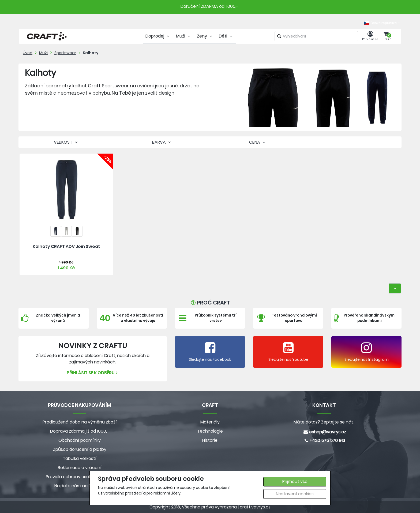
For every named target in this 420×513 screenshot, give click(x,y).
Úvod (28, 53)
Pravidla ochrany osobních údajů (80, 477)
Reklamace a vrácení (80, 468)
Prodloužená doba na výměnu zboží (80, 422)
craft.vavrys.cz (255, 507)
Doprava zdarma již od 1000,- (80, 431)
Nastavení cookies (295, 494)
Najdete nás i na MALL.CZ (80, 486)
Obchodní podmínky (80, 440)
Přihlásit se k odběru (93, 373)
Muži (43, 53)
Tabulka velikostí (80, 458)
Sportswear (65, 53)
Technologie (210, 431)
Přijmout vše (295, 482)
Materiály (210, 422)
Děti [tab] (226, 36)
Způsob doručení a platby (80, 449)
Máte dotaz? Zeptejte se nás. (324, 422)
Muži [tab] (184, 36)
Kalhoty (91, 53)
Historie (210, 440)
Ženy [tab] (205, 36)
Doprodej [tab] (158, 36)
